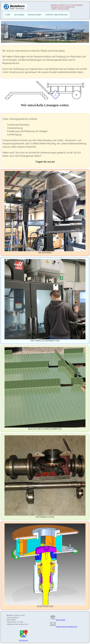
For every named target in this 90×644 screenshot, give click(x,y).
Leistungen (19, 15)
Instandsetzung (45, 517)
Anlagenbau (45, 253)
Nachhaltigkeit (35, 15)
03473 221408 (57, 620)
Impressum (23, 640)
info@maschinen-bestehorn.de (63, 627)
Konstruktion (45, 607)
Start (8, 15)
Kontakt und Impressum (57, 15)
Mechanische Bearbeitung (45, 341)
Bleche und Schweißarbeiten (45, 429)
